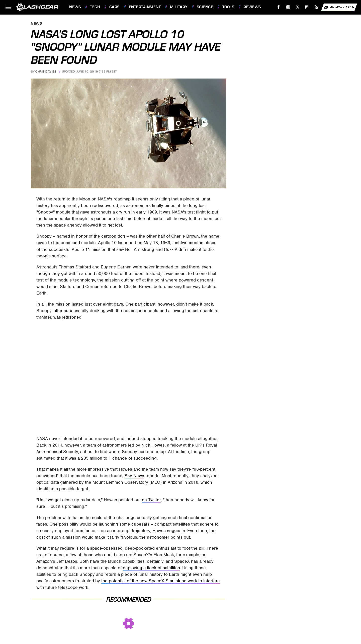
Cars (114, 7)
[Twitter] (297, 7)
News (75, 7)
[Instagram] (288, 7)
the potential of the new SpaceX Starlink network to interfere (161, 581)
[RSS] (317, 7)
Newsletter (339, 7)
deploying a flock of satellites (151, 568)
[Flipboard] (307, 7)
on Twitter (151, 500)
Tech (95, 7)
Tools (228, 7)
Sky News (134, 476)
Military (179, 7)
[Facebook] (279, 7)
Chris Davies (46, 71)
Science (205, 7)
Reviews (252, 7)
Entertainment (145, 7)
